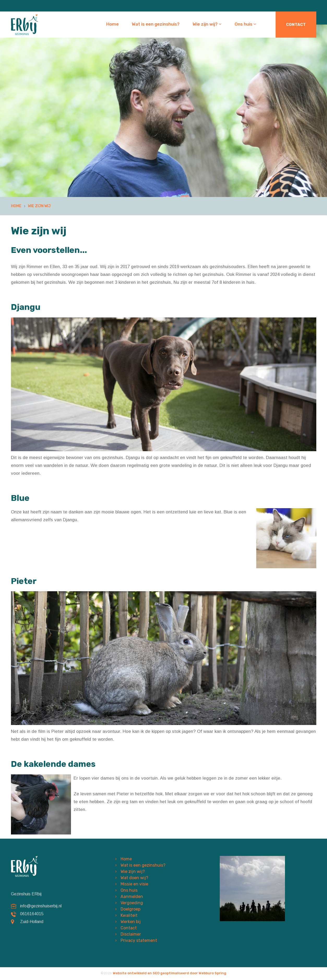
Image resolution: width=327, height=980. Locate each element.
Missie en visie (134, 884)
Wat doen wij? (134, 878)
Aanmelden (132, 897)
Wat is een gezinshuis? (156, 24)
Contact (296, 25)
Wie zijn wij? (207, 24)
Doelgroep (130, 909)
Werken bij (131, 922)
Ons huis (245, 24)
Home (112, 24)
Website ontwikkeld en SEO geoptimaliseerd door (170, 973)
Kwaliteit (129, 915)
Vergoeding (132, 903)
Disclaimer (131, 934)
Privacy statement (139, 940)
